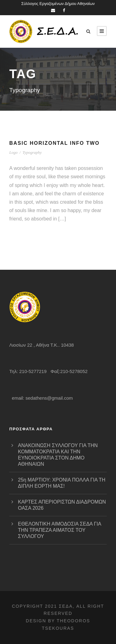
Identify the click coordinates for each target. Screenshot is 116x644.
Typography (32, 152)
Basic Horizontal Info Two (54, 143)
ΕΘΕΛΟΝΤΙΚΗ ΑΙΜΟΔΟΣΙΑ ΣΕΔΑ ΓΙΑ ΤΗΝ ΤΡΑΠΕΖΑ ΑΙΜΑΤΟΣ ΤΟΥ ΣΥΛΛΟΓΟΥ (60, 530)
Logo (13, 152)
